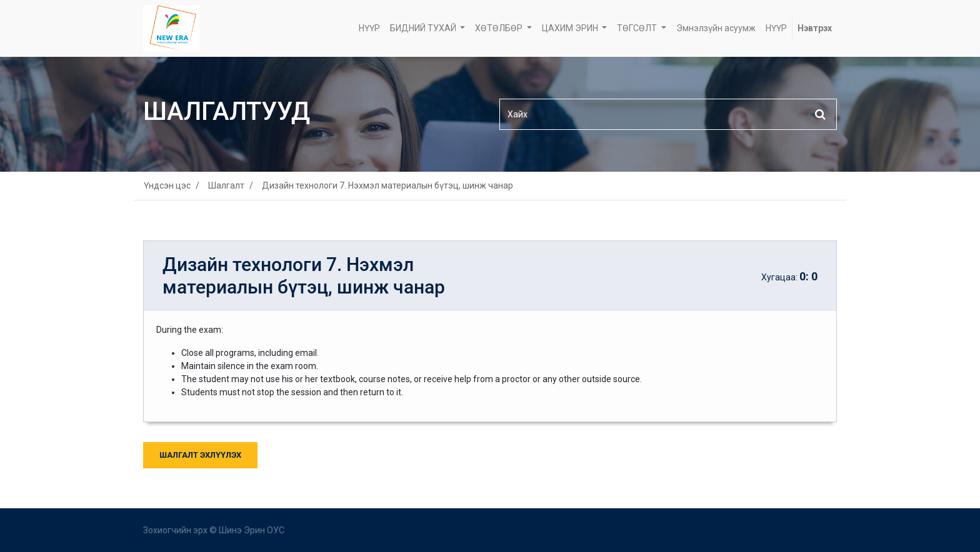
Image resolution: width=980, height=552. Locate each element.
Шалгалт (226, 185)
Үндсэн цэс (167, 185)
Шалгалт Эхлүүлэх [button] (200, 455)
